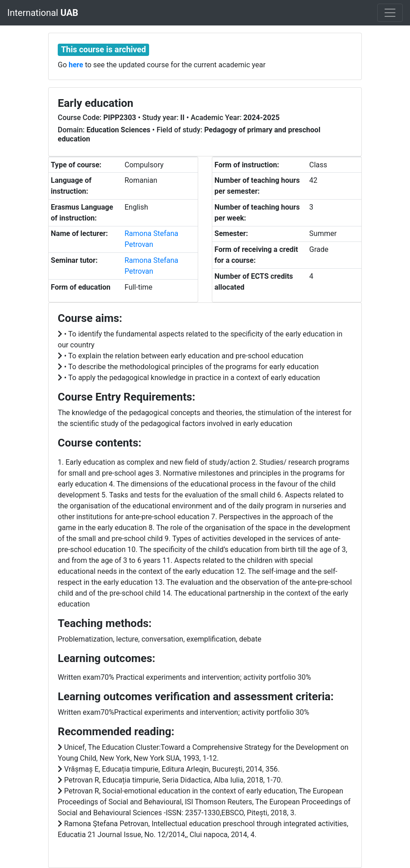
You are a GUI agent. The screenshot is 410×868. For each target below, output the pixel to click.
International (43, 13)
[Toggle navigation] (390, 13)
